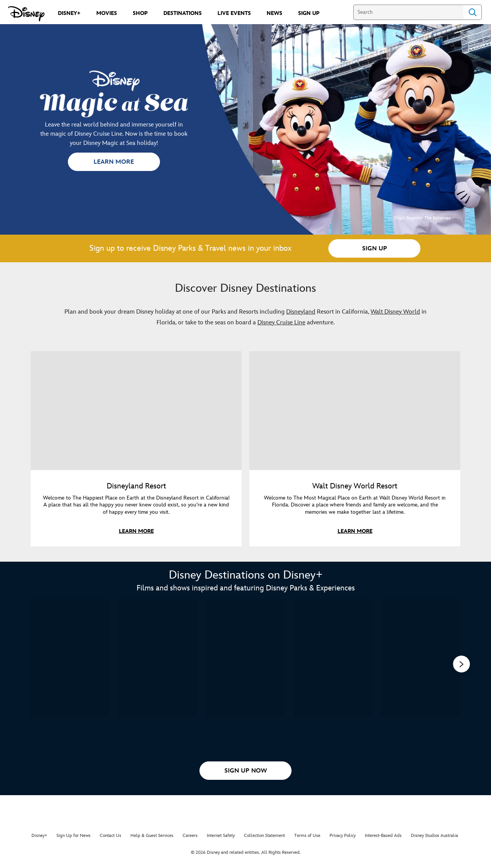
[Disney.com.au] (26, 14)
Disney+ (39, 836)
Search (473, 12)
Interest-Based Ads (383, 836)
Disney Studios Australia (434, 836)
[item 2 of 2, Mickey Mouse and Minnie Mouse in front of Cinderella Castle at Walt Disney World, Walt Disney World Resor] (355, 411)
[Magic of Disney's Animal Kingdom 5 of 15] (421, 658)
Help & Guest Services (152, 836)
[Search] (408, 12)
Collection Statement (264, 836)
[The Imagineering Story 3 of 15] (245, 658)
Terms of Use (307, 836)
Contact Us (110, 836)
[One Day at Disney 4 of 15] (333, 658)
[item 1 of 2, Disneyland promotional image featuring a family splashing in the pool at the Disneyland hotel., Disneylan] (136, 411)
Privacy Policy (343, 836)
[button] (114, 162)
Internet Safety (221, 836)
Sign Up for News (73, 836)
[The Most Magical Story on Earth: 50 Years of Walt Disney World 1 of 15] (70, 658)
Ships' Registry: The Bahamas (422, 218)
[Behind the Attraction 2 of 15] (157, 658)
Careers (190, 836)
